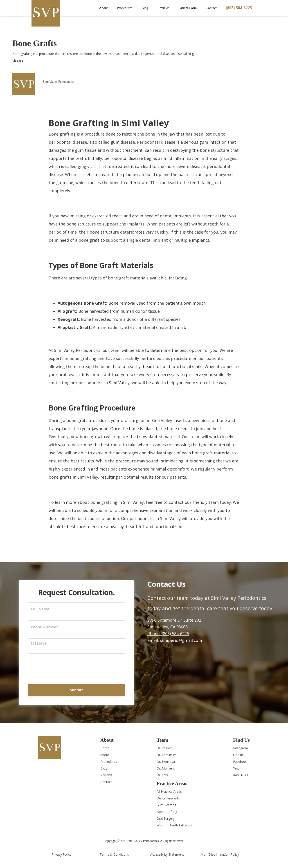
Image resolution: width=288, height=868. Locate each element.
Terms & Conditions (114, 854)
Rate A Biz (241, 775)
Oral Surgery (166, 818)
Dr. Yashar (164, 748)
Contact (211, 8)
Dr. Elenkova (166, 762)
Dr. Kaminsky (166, 755)
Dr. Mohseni (165, 768)
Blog (145, 8)
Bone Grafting (167, 812)
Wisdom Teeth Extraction (175, 825)
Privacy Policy (61, 854)
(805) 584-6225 (239, 8)
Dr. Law (162, 775)
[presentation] (76, 668)
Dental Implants (168, 798)
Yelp (236, 768)
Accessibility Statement (167, 854)
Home (105, 748)
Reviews (163, 8)
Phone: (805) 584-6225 (168, 634)
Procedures (109, 762)
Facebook (240, 762)
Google (238, 755)
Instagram (241, 748)
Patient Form (188, 8)
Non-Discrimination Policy (220, 854)
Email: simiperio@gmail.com (175, 640)
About (105, 755)
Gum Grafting (166, 805)
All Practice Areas (169, 791)
